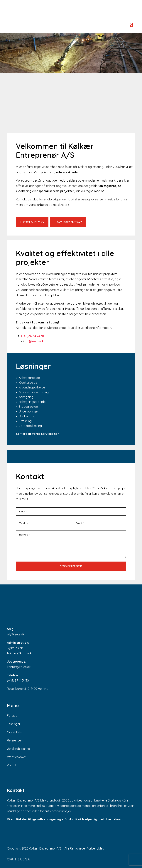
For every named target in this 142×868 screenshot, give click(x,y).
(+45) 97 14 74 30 (34, 222)
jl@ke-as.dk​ (15, 648)
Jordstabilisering (18, 749)
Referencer (15, 740)
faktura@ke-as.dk (19, 653)
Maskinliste (14, 732)
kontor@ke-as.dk (72, 222)
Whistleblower (17, 757)
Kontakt (12, 765)
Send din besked (71, 566)
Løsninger (14, 724)
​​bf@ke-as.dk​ (35, 341)
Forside (12, 716)
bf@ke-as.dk (16, 634)
